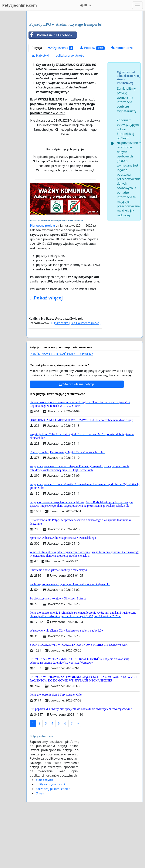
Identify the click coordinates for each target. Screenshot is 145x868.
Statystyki (40, 108)
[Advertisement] (85, 43)
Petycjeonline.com (20, 5)
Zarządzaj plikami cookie (53, 842)
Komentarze (122, 101)
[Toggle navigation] (137, 5)
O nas (40, 846)
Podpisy (92, 101)
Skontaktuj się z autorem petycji (76, 376)
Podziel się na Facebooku (52, 88)
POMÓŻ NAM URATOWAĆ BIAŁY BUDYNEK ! (61, 407)
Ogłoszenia (61, 101)
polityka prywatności (70, 108)
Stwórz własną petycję (77, 437)
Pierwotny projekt (43, 278)
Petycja (37, 101)
